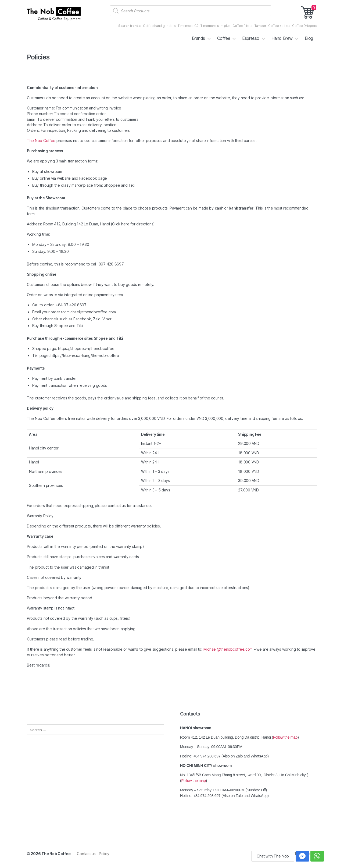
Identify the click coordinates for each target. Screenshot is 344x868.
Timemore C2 (188, 26)
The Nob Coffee (41, 141)
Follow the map (285, 737)
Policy (104, 854)
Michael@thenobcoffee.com (228, 649)
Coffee (224, 38)
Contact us (87, 854)
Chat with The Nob (273, 856)
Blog (309, 38)
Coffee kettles (279, 26)
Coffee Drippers (305, 26)
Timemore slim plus (215, 26)
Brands (198, 38)
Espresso (251, 38)
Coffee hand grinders (159, 26)
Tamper (260, 26)
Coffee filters (242, 26)
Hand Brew (282, 38)
